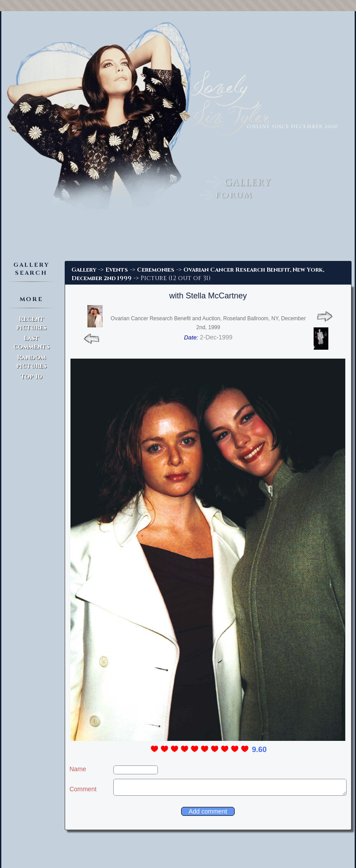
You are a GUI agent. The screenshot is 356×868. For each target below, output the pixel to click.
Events (117, 270)
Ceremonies (156, 270)
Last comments (31, 343)
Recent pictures (31, 323)
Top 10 (31, 377)
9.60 (259, 750)
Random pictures (31, 362)
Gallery (84, 270)
